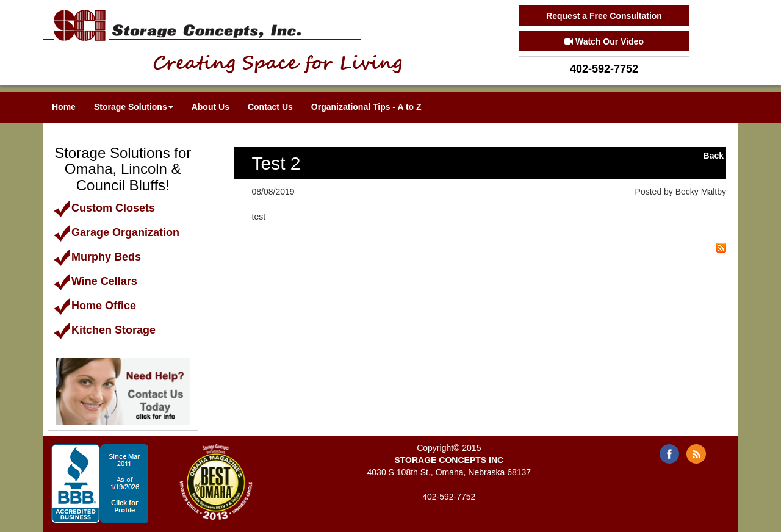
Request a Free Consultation (604, 16)
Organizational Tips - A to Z (366, 107)
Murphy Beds (97, 257)
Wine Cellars (95, 281)
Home (64, 107)
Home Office (95, 306)
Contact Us (270, 107)
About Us (211, 107)
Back (714, 156)
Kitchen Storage (104, 330)
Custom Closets (104, 208)
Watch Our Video (604, 41)
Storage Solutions (134, 107)
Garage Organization (116, 232)
